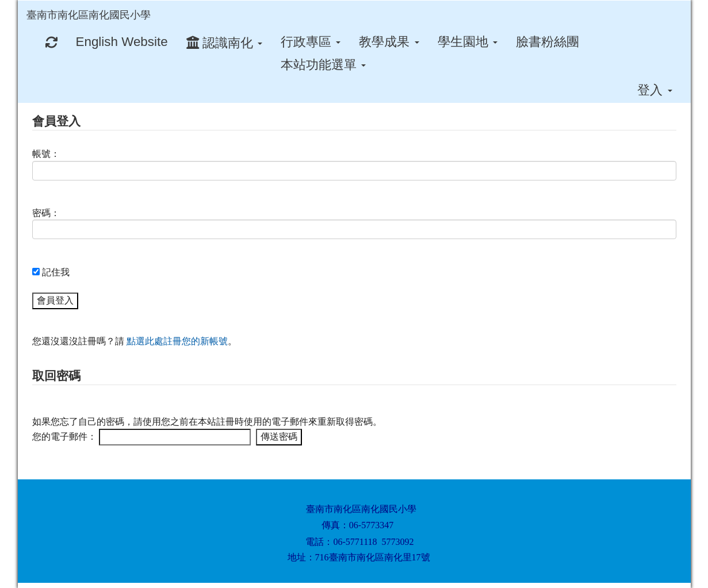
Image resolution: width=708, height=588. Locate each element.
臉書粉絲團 (548, 42)
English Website (122, 42)
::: (162, 4)
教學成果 (389, 42)
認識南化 (224, 43)
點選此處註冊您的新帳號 (177, 341)
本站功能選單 (323, 65)
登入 (655, 90)
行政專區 (311, 42)
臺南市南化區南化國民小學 (89, 15)
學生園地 (468, 42)
